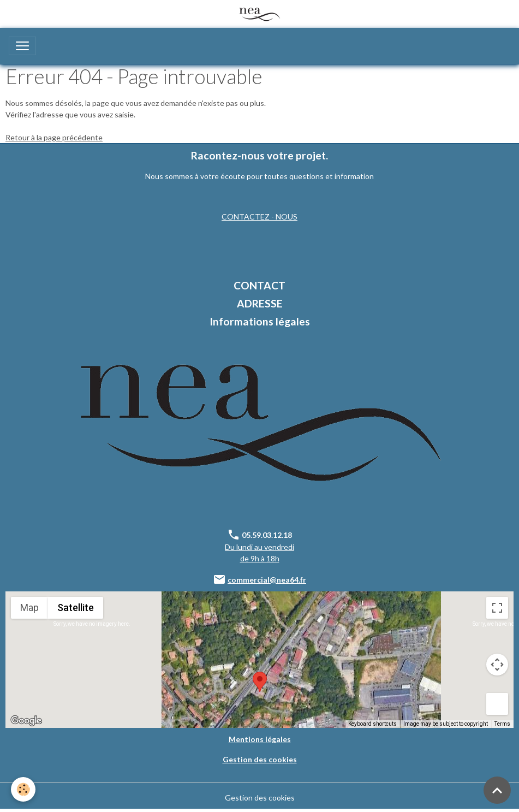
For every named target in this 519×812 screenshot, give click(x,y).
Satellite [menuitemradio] (76, 607)
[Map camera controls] (497, 665)
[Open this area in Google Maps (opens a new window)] (26, 721)
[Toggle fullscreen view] (497, 608)
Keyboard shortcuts (372, 724)
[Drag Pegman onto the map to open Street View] (497, 704)
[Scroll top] (497, 790)
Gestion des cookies (260, 798)
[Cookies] (23, 789)
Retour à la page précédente (54, 137)
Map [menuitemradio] (29, 607)
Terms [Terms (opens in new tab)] (502, 724)
